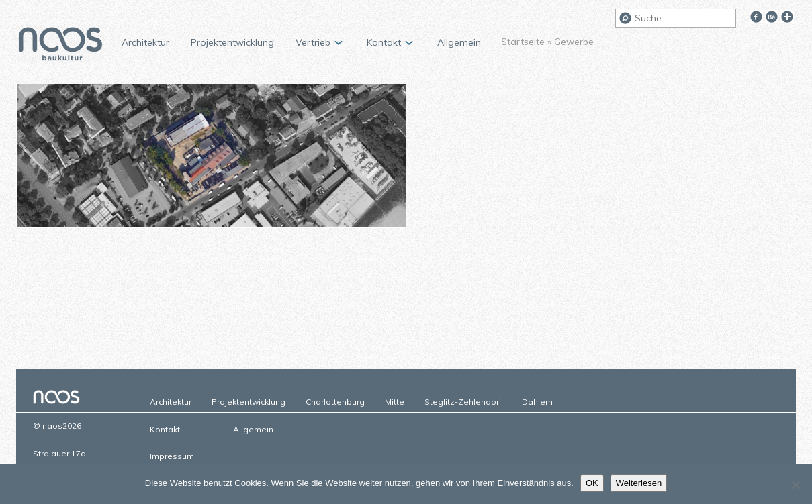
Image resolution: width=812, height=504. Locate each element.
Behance (772, 17)
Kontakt (384, 42)
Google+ (787, 17)
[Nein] (795, 485)
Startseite (523, 42)
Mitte (395, 402)
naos (60, 46)
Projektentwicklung (232, 42)
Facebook (756, 17)
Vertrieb (313, 42)
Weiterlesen (639, 483)
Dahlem (537, 402)
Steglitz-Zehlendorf (463, 402)
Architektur (145, 42)
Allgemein (459, 42)
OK (592, 483)
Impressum (172, 456)
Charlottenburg (335, 402)
